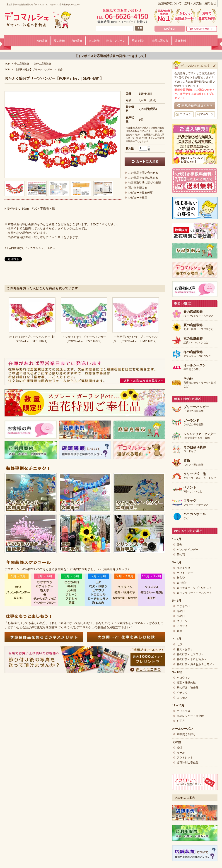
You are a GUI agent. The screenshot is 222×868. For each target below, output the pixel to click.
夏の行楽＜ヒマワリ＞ (190, 654)
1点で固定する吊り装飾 (200, 436)
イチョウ (182, 692)
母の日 (181, 611)
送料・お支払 (193, 3)
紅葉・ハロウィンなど (196, 340)
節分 (60, 69)
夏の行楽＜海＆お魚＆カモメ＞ (196, 664)
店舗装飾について (170, 3)
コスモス (182, 697)
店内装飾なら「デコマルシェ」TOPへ (31, 248)
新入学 (181, 578)
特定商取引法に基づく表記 (145, 183)
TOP (7, 63)
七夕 (179, 644)
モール (181, 752)
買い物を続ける (138, 188)
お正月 (181, 721)
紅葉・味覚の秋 (186, 683)
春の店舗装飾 (22, 63)
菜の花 (181, 554)
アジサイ (182, 626)
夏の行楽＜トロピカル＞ (192, 659)
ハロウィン (183, 678)
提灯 (179, 747)
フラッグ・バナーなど (196, 503)
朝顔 (179, 631)
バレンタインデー (188, 549)
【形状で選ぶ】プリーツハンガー (34, 69)
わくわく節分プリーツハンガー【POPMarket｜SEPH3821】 (32, 339)
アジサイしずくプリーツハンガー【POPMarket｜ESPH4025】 (84, 339)
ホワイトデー (185, 573)
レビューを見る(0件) (141, 192)
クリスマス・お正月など (197, 354)
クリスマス (183, 711)
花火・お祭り (185, 649)
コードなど (195, 449)
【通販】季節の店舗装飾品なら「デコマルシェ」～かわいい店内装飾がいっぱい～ (42, 4)
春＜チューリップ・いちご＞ (194, 588)
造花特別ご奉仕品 (188, 762)
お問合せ (210, 3)
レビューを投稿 (138, 197)
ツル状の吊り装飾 (193, 423)
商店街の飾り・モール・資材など (200, 383)
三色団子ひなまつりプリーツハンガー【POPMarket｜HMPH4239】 (136, 339)
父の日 (181, 616)
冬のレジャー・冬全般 (190, 716)
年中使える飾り (195, 367)
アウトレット (185, 757)
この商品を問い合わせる (143, 173)
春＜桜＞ (182, 583)
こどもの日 (183, 606)
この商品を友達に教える (143, 178)
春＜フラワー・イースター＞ (194, 593)
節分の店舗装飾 (42, 63)
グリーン (182, 621)
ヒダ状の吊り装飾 (196, 409)
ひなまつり (183, 568)
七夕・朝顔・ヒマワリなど (198, 327)
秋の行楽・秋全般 (188, 687)
